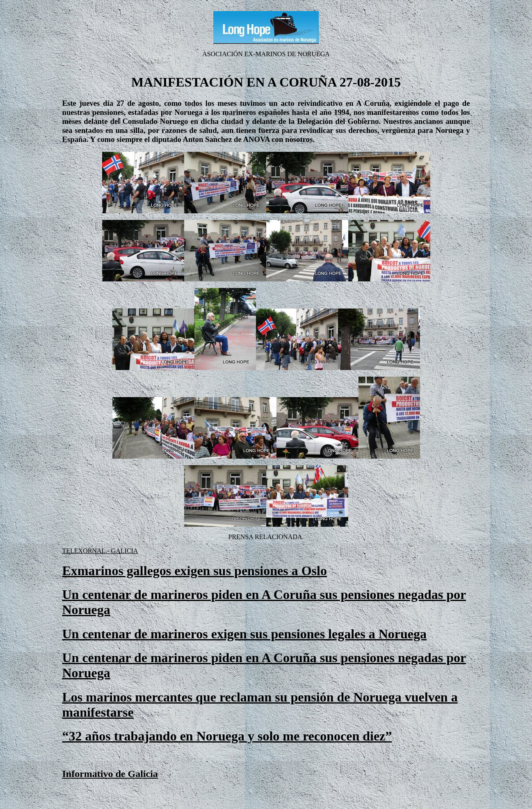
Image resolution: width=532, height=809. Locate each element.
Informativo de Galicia (110, 774)
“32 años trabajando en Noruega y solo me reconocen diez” (227, 736)
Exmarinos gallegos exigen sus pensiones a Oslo (195, 571)
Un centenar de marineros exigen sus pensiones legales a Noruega (245, 634)
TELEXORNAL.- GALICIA (100, 551)
